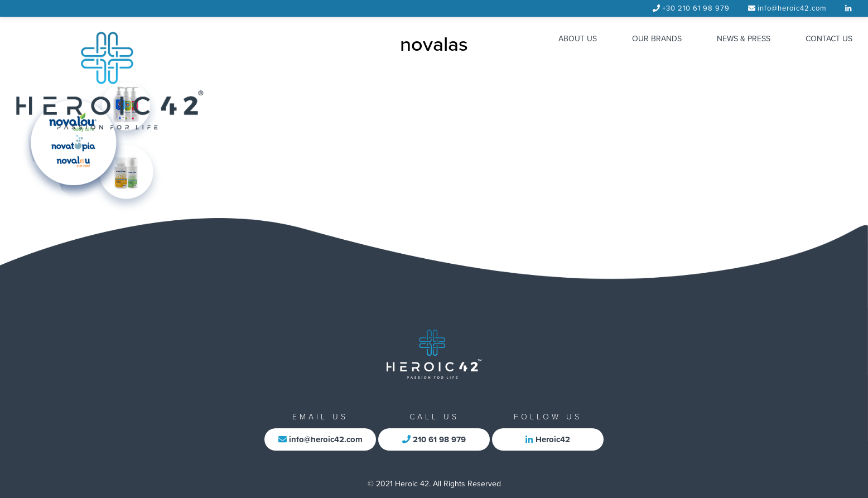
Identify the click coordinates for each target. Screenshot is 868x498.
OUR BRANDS (657, 39)
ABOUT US (578, 39)
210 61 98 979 (434, 439)
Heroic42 (548, 439)
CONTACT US (829, 39)
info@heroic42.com (792, 8)
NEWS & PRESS (744, 39)
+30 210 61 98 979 (696, 8)
